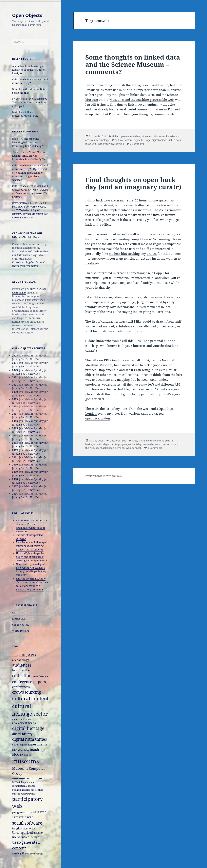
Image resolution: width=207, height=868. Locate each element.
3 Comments (155, 448)
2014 (15, 436)
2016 (15, 421)
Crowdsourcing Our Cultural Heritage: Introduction (29, 264)
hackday (137, 444)
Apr (36, 421)
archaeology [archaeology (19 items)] (21, 660)
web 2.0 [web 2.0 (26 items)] (18, 853)
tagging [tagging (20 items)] (17, 828)
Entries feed (19, 619)
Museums (147, 136)
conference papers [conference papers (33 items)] (29, 682)
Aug (18, 374)
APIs (135, 441)
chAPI (142, 441)
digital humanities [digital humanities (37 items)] (30, 739)
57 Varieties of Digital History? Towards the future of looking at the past (30, 102)
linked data (175, 140)
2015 (15, 428)
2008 (15, 479)
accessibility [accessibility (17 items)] (20, 655)
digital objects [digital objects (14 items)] (20, 745)
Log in (16, 613)
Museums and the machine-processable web (142, 100)
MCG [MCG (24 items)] (16, 754)
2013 (15, 443)
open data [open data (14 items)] (29, 782)
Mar (31, 356)
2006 (15, 494)
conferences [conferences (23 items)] (21, 687)
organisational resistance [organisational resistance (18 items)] (28, 790)
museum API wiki (154, 389)
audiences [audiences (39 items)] (22, 665)
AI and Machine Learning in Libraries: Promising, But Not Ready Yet (29, 70)
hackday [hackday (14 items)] (25, 750)
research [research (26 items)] (40, 812)
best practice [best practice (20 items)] (21, 670)
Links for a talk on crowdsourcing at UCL (25, 114)
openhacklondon (98, 418)
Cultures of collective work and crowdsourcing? (30, 81)
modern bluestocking (124, 254)
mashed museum (152, 444)
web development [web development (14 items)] (34, 854)
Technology (102, 140)
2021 (15, 385)
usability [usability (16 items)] (38, 833)
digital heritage (142, 140)
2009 (15, 472)
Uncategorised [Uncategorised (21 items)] (22, 832)
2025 (15, 356)
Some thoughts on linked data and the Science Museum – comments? (133, 64)
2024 (15, 363)
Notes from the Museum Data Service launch (29, 91)
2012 (15, 450)
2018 (15, 406)
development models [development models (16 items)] (24, 723)
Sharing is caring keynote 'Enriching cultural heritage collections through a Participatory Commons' (32, 584)
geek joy (126, 444)
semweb (119, 144)
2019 (15, 399)
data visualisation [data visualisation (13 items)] (22, 719)
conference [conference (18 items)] (41, 676)
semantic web (105, 144)
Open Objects (27, 15)
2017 (15, 414)
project (152, 254)
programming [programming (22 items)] (22, 812)
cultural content (124, 140)
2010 (15, 465)
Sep (23, 366)
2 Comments (137, 144)
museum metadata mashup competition (119, 239)
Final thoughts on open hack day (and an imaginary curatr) (133, 183)
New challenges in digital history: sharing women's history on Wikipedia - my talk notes (31, 570)
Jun (46, 363)
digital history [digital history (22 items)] (22, 734)
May (41, 385)
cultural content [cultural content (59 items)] (30, 698)
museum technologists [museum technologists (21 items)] (29, 778)
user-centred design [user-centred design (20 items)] (26, 837)
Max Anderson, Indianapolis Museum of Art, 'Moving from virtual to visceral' (32, 546)
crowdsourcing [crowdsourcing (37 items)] (27, 692)
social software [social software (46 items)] (27, 823)
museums (91, 144)
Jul (14, 403)
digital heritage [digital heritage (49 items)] (28, 728)
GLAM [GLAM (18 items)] (16, 750)
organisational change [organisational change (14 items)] (24, 786)
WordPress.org (21, 631)
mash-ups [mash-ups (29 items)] (38, 750)
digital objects (160, 140)
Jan (21, 363)
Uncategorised (118, 441)
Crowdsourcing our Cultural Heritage (30, 253)
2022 (15, 377)
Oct (28, 359)
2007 (15, 486)
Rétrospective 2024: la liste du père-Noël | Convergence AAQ (29, 205)
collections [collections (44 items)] (23, 676)
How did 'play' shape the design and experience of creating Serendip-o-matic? (32, 557)
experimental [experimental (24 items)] (38, 744)
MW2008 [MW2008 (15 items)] (17, 782)
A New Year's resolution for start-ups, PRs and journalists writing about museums (32, 526)
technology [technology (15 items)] (29, 828)
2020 (15, 392)
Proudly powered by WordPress (103, 476)
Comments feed (21, 625)
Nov (32, 374)
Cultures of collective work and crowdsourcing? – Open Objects (30, 167)
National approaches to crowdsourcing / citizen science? (27, 176)
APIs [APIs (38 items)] (32, 655)
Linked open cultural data (126, 136)
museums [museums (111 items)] (25, 761)
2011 (15, 457)
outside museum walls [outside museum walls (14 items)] (24, 794)
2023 (15, 370)
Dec (37, 396)
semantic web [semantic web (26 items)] (23, 817)
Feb (26, 370)
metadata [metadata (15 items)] (25, 755)
